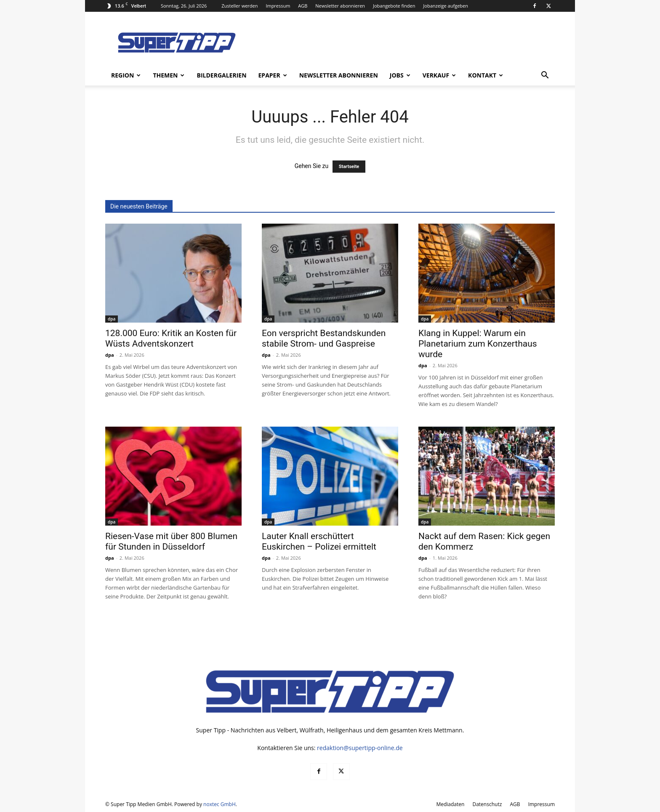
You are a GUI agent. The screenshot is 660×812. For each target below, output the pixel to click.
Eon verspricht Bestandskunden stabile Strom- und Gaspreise (324, 338)
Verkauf (439, 75)
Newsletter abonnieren (340, 6)
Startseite (349, 167)
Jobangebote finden (394, 6)
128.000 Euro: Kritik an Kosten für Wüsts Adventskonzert (171, 338)
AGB (303, 6)
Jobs (400, 75)
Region (126, 75)
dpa (112, 319)
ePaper (273, 75)
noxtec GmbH (220, 804)
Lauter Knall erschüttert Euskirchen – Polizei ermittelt (319, 541)
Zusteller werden (240, 6)
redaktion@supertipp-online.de (360, 748)
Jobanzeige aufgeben (446, 6)
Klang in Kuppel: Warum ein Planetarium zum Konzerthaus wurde (478, 344)
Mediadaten (450, 804)
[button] (545, 76)
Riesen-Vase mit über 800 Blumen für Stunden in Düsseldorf (171, 541)
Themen (169, 75)
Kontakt (486, 75)
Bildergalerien (221, 75)
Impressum (278, 6)
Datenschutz (487, 804)
